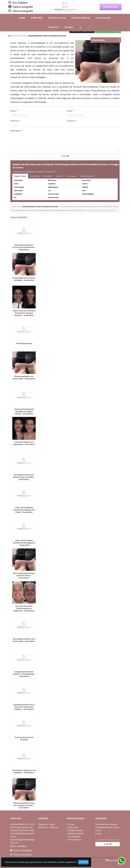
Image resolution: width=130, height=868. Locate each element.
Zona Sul (60, 176)
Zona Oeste (47, 176)
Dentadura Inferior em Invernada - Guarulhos (24, 640)
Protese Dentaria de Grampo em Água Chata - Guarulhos (24, 411)
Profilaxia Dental (24, 343)
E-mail (99, 834)
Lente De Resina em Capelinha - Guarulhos (24, 443)
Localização (103, 18)
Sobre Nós (37, 18)
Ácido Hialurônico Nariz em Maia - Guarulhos (24, 279)
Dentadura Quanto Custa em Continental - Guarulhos (24, 247)
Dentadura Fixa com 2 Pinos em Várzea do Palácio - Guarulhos (24, 707)
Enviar (65, 156)
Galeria (69, 27)
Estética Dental (81, 18)
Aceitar (83, 862)
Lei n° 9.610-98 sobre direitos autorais (102, 210)
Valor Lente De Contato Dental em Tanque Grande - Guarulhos (24, 313)
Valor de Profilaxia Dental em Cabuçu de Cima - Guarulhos (24, 510)
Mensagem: (16, 131)
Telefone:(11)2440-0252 (22, 830)
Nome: (14, 111)
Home (22, 18)
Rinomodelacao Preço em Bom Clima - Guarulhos (24, 575)
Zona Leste (71, 176)
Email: (70, 111)
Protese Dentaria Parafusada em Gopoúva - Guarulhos (24, 608)
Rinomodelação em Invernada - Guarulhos (24, 377)
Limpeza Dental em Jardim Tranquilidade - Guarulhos (24, 674)
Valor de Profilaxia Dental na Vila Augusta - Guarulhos (24, 543)
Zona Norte (35, 176)
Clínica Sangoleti (21, 7)
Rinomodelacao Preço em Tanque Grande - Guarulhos (24, 805)
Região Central (20, 176)
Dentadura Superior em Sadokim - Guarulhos (24, 771)
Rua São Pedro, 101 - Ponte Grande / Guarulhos (22, 826)
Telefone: (15, 121)
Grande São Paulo (87, 176)
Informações (75, 839)
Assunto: (72, 121)
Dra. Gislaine (18, 3)
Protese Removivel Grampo (24, 738)
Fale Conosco (111, 7)
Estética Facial (57, 18)
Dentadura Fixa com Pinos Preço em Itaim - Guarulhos (24, 477)
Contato (53, 27)
